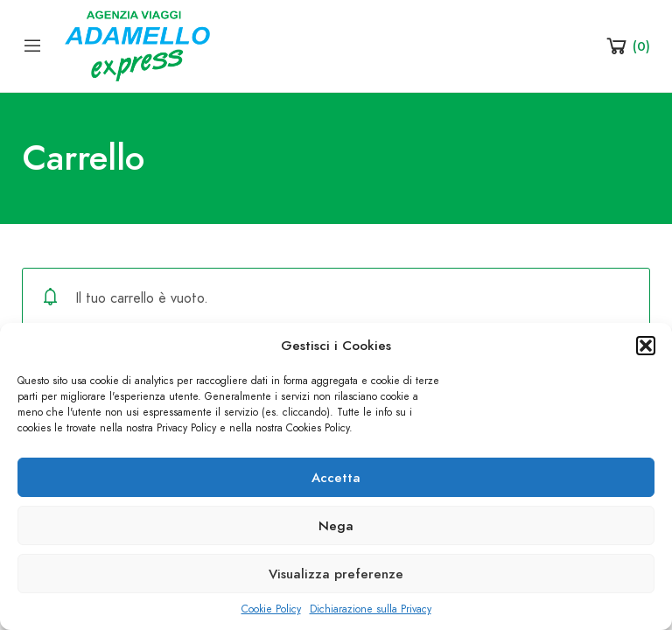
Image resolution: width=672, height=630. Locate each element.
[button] (646, 346)
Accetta (336, 478)
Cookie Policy (271, 609)
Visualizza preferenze (336, 574)
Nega (336, 526)
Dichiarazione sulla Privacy (371, 609)
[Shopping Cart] (627, 45)
